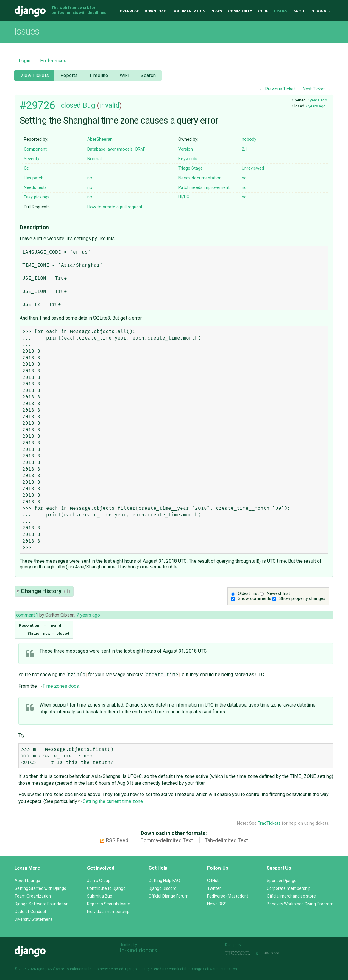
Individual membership (108, 912)
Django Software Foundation (42, 904)
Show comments (255, 599)
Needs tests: (36, 188)
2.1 (245, 149)
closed (71, 105)
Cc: (27, 168)
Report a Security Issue (109, 904)
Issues (281, 11)
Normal (94, 159)
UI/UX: (184, 197)
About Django (27, 881)
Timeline (99, 75)
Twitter (214, 888)
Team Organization (33, 896)
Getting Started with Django (40, 888)
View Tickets (35, 75)
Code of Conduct (30, 912)
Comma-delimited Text (167, 840)
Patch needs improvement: (204, 188)
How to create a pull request (115, 207)
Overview (129, 11)
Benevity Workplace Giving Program (300, 904)
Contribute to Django (106, 888)
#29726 (37, 105)
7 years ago (317, 100)
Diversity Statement (33, 919)
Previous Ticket (280, 89)
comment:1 (27, 615)
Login (25, 61)
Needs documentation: (200, 178)
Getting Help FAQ (164, 881)
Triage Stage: (191, 168)
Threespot (239, 953)
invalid (109, 105)
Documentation (189, 11)
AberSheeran (100, 139)
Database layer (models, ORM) (116, 149)
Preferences (53, 61)
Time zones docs (58, 686)
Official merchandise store (291, 896)
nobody (249, 139)
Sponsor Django (282, 881)
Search (148, 75)
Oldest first (248, 594)
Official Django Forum (168, 896)
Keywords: (188, 159)
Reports (69, 75)
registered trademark (162, 969)
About (300, 11)
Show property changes (302, 599)
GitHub (213, 881)
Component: (36, 149)
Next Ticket (314, 89)
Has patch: (34, 178)
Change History (46, 591)
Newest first (278, 594)
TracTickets (269, 823)
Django (30, 11)
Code (263, 11)
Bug (89, 105)
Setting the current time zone (111, 801)
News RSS (217, 904)
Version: (186, 149)
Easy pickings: (37, 197)
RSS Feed (117, 840)
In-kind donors (138, 950)
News (217, 11)
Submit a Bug (100, 896)
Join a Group (99, 881)
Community (240, 11)
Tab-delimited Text (226, 840)
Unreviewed (253, 168)
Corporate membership (289, 888)
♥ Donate (322, 11)
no (90, 178)
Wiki (124, 75)
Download (156, 11)
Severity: (32, 159)
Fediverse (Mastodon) (228, 896)
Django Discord (163, 888)
